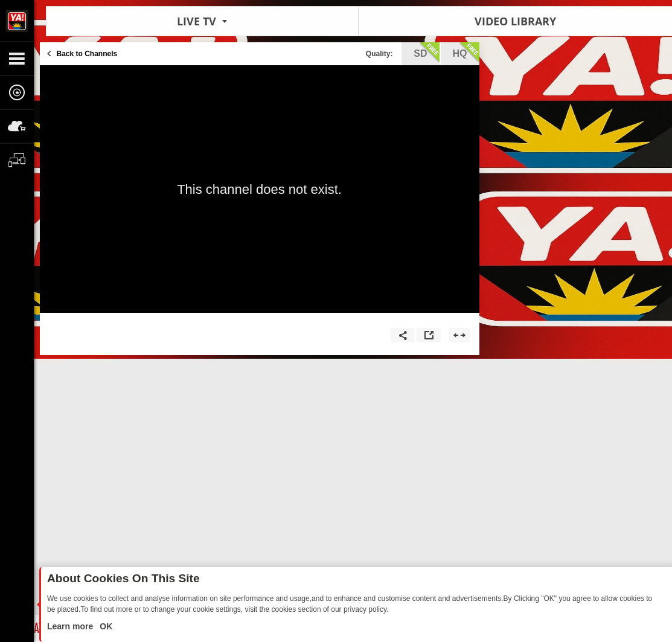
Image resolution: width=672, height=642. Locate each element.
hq (466, 53)
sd (426, 53)
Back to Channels (87, 54)
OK (105, 626)
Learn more (71, 626)
